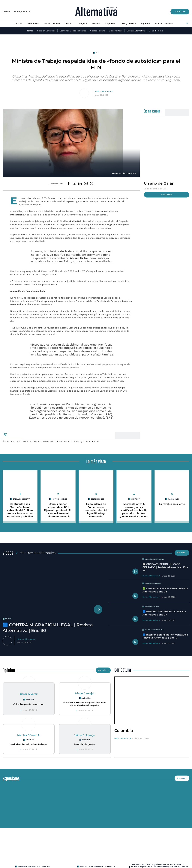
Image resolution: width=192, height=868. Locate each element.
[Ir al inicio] (96, 12)
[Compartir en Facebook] (69, 184)
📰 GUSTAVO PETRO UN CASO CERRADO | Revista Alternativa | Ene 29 (165, 567)
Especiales (11, 778)
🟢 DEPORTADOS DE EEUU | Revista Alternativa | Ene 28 (165, 590)
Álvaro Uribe (8, 441)
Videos (8, 552)
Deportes (110, 24)
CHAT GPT (135, 499)
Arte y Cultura (128, 24)
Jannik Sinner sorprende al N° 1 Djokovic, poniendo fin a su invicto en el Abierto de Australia (58, 510)
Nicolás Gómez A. (29, 735)
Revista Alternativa (103, 91)
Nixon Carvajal (85, 693)
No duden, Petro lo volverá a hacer (29, 744)
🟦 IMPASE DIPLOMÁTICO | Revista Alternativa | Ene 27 (164, 613)
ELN (18, 441)
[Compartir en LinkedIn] (80, 184)
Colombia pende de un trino (29, 704)
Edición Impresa (164, 24)
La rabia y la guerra (85, 744)
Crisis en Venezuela (46, 31)
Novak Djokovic (59, 499)
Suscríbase (180, 12)
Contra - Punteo (153, 583)
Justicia (69, 24)
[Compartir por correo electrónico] (86, 184)
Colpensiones (97, 499)
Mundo (96, 24)
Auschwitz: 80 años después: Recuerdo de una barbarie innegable (85, 704)
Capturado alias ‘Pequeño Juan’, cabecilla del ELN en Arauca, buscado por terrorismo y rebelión (20, 510)
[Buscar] (187, 24)
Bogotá (83, 24)
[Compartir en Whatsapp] (92, 184)
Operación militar (21, 499)
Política (19, 24)
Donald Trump (156, 31)
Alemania (86, 698)
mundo (9, 619)
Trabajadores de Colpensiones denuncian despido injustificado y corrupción (96, 510)
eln (97, 53)
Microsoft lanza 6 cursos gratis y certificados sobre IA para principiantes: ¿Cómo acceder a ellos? (134, 510)
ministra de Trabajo (74, 441)
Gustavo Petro (116, 31)
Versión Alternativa (155, 559)
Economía (33, 24)
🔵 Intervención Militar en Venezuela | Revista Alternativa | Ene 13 (165, 636)
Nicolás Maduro (97, 31)
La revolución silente (172, 504)
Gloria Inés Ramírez (53, 441)
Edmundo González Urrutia (73, 31)
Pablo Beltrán (92, 441)
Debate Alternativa (136, 31)
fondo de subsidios (32, 441)
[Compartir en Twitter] (74, 184)
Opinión (146, 24)
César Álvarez (29, 694)
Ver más (182, 553)
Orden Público (52, 24)
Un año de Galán (159, 183)
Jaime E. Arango (85, 735)
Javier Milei (173, 499)
